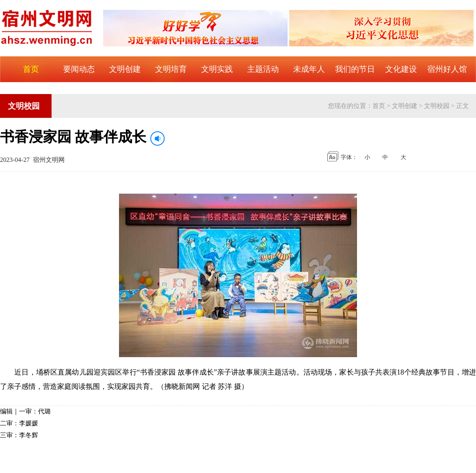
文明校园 (437, 106)
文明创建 (405, 106)
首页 (379, 106)
